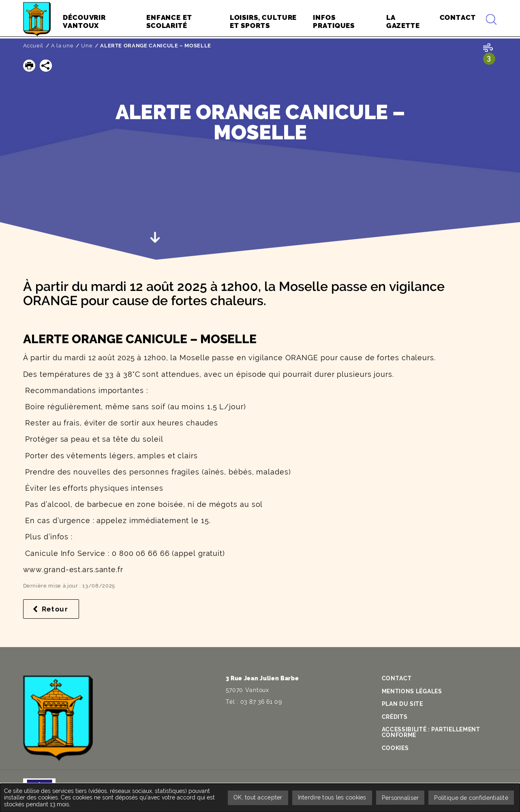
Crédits (395, 717)
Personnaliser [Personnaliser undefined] (399, 797)
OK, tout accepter (255, 797)
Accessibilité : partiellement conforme (431, 732)
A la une (62, 46)
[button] (29, 66)
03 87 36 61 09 (261, 702)
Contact (397, 678)
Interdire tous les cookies (330, 797)
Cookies (395, 748)
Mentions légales (412, 691)
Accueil (33, 46)
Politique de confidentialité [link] (471, 797)
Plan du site (402, 704)
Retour (60, 609)
